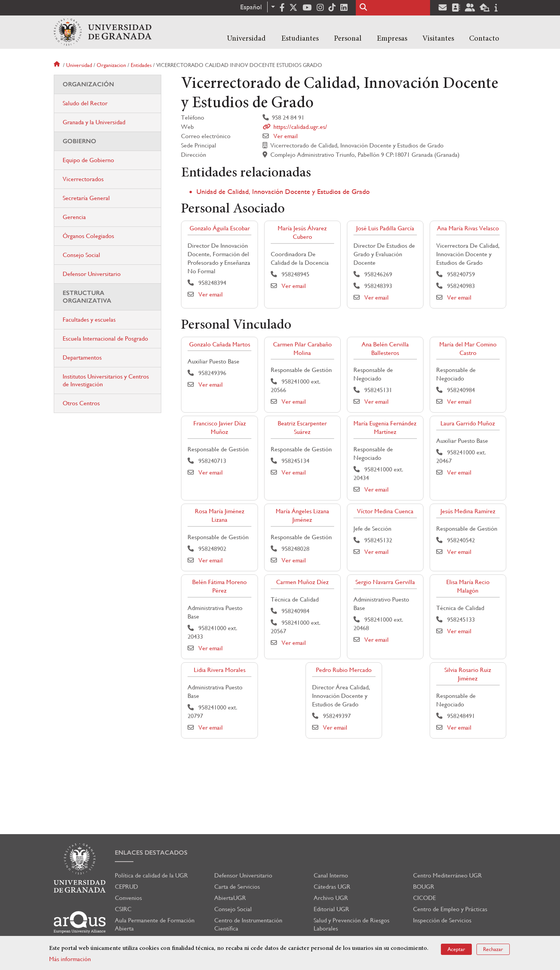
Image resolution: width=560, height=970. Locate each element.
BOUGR (424, 887)
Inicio (58, 65)
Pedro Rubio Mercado (344, 670)
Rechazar (493, 949)
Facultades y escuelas (89, 320)
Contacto (484, 39)
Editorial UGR (331, 909)
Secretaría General (86, 198)
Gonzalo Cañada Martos (220, 344)
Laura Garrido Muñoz (468, 423)
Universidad (246, 39)
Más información (70, 959)
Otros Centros (81, 403)
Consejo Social (81, 255)
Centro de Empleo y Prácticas (450, 909)
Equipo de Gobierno (88, 160)
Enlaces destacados (151, 853)
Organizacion (111, 65)
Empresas (392, 39)
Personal (348, 39)
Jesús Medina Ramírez (468, 511)
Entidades (141, 65)
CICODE (424, 898)
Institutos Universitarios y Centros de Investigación (106, 380)
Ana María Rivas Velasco (468, 228)
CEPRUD (126, 887)
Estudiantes (300, 39)
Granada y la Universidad (94, 122)
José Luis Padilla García (385, 228)
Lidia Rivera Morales (220, 670)
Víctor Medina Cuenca (385, 511)
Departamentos (82, 357)
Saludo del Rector (85, 103)
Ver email (286, 136)
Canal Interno (331, 875)
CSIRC (123, 909)
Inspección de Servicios (442, 920)
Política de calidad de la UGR (151, 875)
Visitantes (438, 39)
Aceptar (456, 949)
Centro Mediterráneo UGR (447, 875)
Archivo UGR (331, 898)
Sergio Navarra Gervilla (385, 582)
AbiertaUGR (230, 898)
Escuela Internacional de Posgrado (105, 338)
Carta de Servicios (237, 887)
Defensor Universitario (92, 274)
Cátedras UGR (332, 887)
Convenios (128, 898)
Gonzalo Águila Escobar (220, 228)
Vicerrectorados (83, 179)
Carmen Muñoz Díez (302, 582)
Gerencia (74, 217)
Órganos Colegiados (88, 236)
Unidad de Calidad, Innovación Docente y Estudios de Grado (283, 191)
